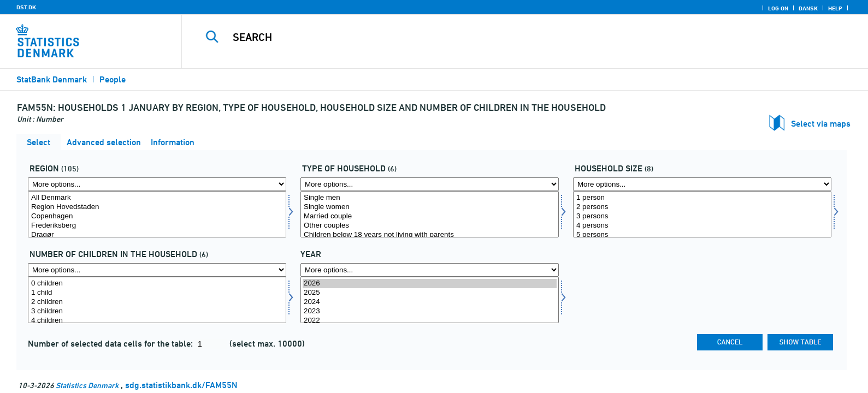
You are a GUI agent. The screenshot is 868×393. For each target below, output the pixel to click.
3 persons (702, 216)
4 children (157, 321)
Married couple (430, 216)
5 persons (702, 235)
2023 (430, 311)
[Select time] (430, 300)
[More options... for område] (157, 184)
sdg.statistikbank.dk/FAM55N (181, 385)
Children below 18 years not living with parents (430, 235)
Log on (778, 8)
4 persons (702, 226)
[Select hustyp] (430, 214)
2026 (430, 284)
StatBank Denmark (52, 79)
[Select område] (157, 214)
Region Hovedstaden (157, 207)
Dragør (157, 235)
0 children (157, 284)
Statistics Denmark (87, 385)
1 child (157, 293)
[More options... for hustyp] (430, 184)
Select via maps (821, 124)
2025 (430, 293)
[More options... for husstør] (702, 184)
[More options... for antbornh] (157, 270)
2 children (157, 302)
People (113, 79)
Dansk (808, 8)
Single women (430, 207)
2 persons (702, 207)
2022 (430, 321)
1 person (702, 198)
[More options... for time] (430, 270)
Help (835, 8)
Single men (430, 198)
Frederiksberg (157, 226)
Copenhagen (157, 216)
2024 (430, 302)
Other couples (430, 226)
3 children (157, 311)
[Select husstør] (702, 214)
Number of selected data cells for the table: (111, 344)
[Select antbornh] (157, 300)
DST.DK (26, 7)
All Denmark (157, 198)
